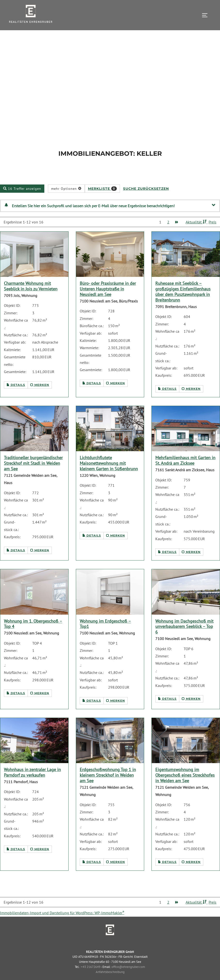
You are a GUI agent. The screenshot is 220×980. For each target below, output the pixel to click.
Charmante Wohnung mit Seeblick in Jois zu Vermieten (31, 297)
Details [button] (16, 396)
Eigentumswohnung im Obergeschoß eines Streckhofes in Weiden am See (185, 786)
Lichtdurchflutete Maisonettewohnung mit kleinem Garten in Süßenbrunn (109, 474)
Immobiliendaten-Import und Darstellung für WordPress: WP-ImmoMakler (62, 924)
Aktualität (196, 233)
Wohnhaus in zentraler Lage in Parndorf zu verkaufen (32, 783)
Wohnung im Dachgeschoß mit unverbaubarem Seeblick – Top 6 (184, 637)
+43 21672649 (91, 978)
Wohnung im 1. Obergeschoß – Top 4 (33, 635)
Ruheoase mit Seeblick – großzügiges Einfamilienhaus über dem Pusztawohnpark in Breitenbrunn (183, 303)
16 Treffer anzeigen (22, 199)
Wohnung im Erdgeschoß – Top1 (105, 635)
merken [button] (40, 396)
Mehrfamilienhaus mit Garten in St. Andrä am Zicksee (185, 472)
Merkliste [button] (102, 199)
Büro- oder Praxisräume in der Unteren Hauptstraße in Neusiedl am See (108, 300)
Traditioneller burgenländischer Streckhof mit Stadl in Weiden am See (33, 474)
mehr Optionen (66, 199)
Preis (212, 233)
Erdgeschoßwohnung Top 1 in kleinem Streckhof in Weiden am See (108, 786)
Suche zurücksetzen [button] (146, 199)
